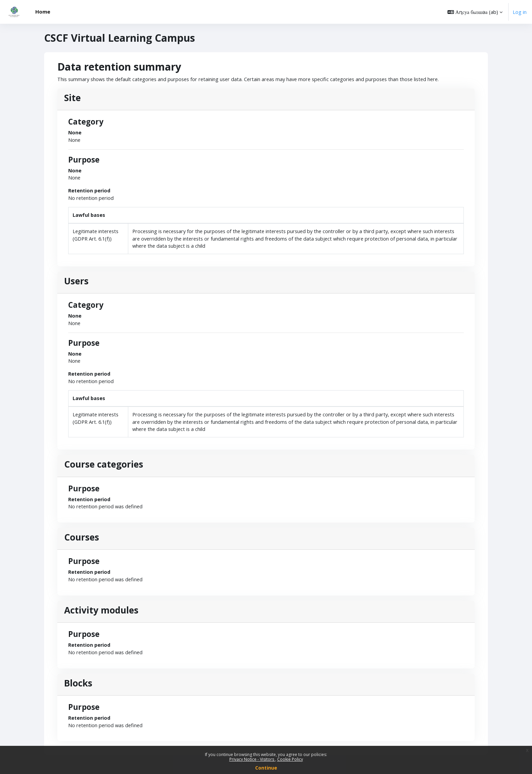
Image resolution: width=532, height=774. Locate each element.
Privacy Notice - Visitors (252, 759)
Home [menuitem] (43, 12)
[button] (475, 12)
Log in (520, 12)
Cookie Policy (290, 759)
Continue (266, 768)
